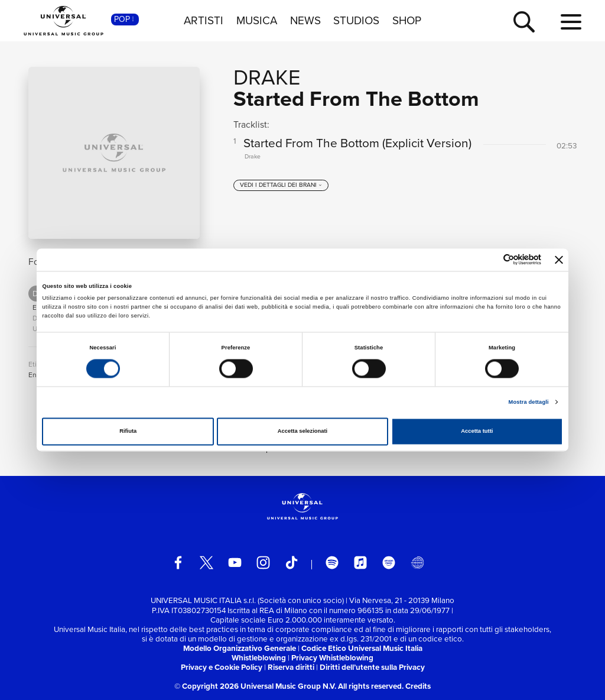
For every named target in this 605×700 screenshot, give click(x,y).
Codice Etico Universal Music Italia (362, 648)
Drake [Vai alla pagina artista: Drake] (267, 77)
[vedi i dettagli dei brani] (281, 190)
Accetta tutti (477, 432)
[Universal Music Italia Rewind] (417, 563)
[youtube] (235, 563)
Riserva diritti (291, 667)
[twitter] (206, 563)
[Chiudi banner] (559, 260)
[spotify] (332, 563)
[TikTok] (292, 563)
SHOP (407, 21)
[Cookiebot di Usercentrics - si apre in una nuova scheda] (489, 260)
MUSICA (257, 21)
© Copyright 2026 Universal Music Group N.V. (255, 686)
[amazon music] (389, 563)
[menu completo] (571, 22)
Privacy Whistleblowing (332, 658)
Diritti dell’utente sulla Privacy (372, 667)
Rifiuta (128, 432)
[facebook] (178, 563)
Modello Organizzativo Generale (240, 648)
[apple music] (361, 563)
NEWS (305, 21)
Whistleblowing (259, 658)
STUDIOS (356, 21)
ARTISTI (204, 21)
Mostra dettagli (529, 402)
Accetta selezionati (302, 432)
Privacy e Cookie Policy (222, 667)
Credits (418, 686)
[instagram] (263, 563)
